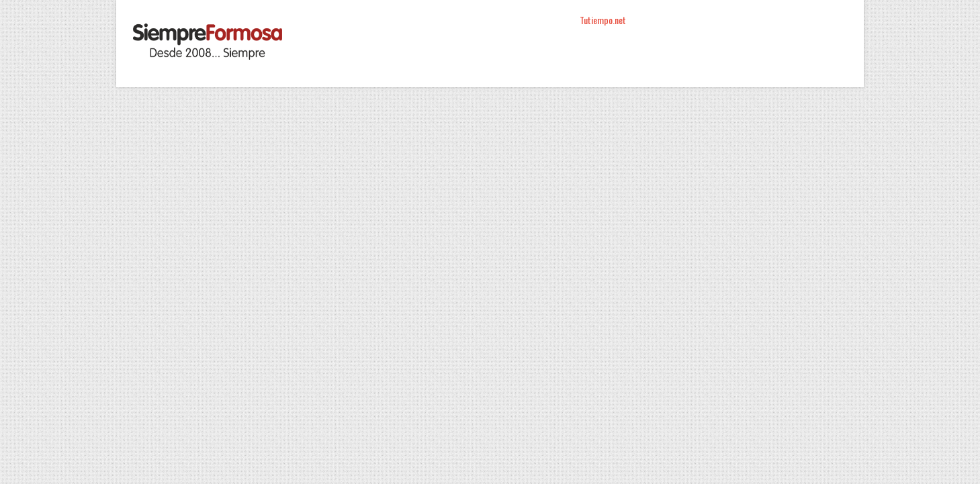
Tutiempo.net (603, 20)
